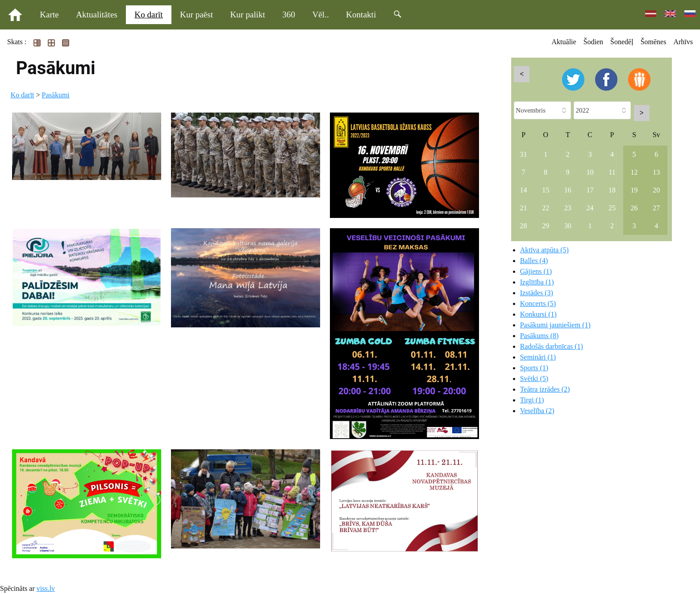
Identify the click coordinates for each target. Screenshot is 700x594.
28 (524, 226)
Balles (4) (534, 261)
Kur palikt (248, 15)
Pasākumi (56, 95)
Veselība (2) (537, 411)
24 (590, 208)
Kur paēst (196, 15)
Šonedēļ (622, 42)
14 (524, 190)
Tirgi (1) (532, 400)
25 (612, 208)
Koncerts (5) (538, 303)
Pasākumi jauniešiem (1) (555, 325)
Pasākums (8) (540, 336)
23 (568, 208)
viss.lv (46, 588)
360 (289, 15)
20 (656, 190)
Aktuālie (564, 42)
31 (524, 154)
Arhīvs (683, 42)
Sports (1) (534, 368)
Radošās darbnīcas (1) (552, 346)
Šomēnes (654, 42)
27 (656, 208)
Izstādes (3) (537, 293)
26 (634, 208)
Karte (49, 15)
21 (524, 208)
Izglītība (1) (537, 282)
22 (546, 208)
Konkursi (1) (538, 314)
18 (612, 190)
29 (546, 226)
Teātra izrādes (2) (545, 389)
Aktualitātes (97, 15)
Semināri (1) (538, 357)
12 (634, 172)
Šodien (593, 42)
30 (568, 226)
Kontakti (361, 15)
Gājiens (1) (536, 271)
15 (546, 190)
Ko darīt (148, 15)
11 (612, 172)
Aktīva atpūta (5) (544, 250)
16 (568, 190)
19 (634, 190)
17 (590, 190)
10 (590, 172)
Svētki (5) (534, 379)
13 (656, 172)
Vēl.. (320, 15)
